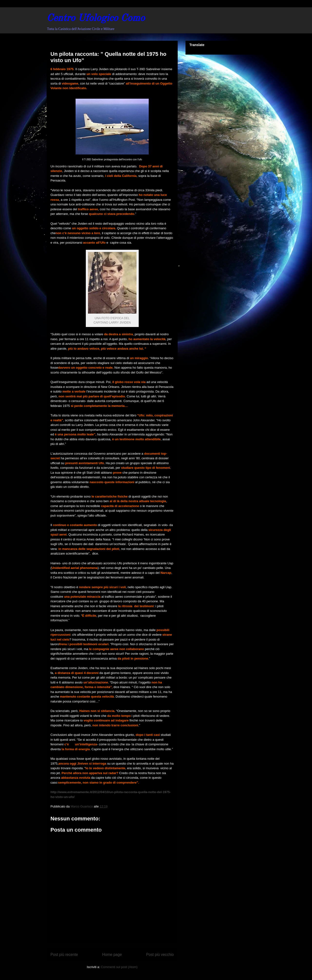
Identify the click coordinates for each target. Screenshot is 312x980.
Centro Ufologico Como (96, 19)
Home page (112, 955)
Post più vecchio (160, 955)
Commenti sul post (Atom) (119, 967)
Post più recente (64, 955)
